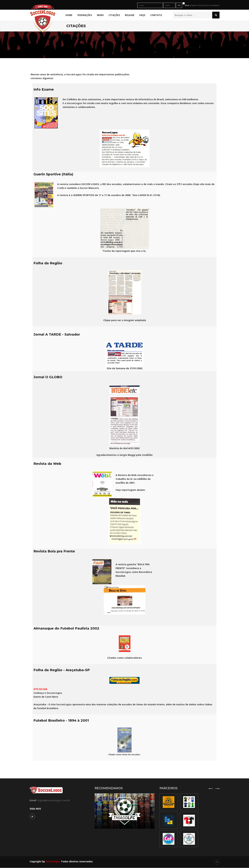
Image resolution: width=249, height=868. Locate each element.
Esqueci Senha (197, 5)
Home (69, 15)
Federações (85, 15)
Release (130, 15)
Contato (156, 15)
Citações (114, 15)
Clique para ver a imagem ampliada (125, 320)
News (100, 15)
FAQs (142, 15)
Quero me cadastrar (212, 5)
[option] (189, 820)
